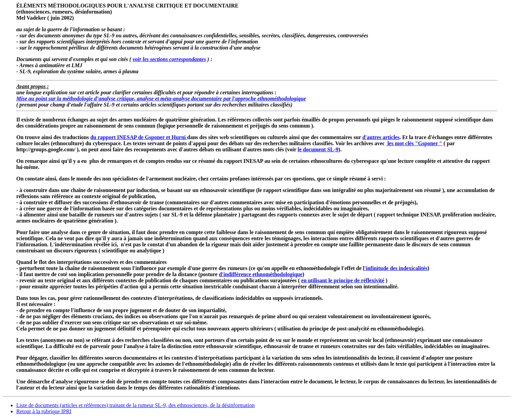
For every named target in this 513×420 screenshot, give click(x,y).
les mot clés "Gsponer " (414, 143)
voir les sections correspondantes (169, 59)
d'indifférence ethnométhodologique (261, 274)
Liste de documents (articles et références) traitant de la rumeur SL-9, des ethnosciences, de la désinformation (135, 405)
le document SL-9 (318, 149)
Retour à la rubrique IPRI (44, 411)
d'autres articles (381, 137)
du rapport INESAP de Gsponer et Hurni (139, 137)
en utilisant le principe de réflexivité (343, 280)
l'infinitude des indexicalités (395, 268)
